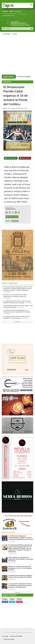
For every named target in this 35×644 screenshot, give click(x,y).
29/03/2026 (12, 579)
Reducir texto (25, 158)
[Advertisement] (17, 55)
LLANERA (5, 11)
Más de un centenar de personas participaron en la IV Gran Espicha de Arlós (20, 568)
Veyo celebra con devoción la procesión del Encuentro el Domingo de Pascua (21, 559)
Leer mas (17, 322)
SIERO (11, 11)
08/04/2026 (12, 541)
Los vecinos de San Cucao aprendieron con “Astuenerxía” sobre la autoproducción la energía (17, 312)
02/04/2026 (12, 572)
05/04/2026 (12, 563)
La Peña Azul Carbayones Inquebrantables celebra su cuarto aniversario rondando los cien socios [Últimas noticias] (24, 77)
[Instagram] (16, 212)
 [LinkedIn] (19, 212)
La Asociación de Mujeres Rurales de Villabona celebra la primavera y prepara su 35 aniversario (20, 585)
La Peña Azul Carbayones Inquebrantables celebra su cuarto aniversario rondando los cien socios (21, 538)
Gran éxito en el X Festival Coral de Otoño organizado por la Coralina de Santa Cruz (15, 296)
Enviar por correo (12, 217)
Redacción (15, 221)
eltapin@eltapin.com (9, 16)
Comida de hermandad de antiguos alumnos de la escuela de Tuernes (20, 576)
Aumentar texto (11, 158)
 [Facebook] (13, 212)
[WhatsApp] (7, 212)
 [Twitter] (10, 212)
